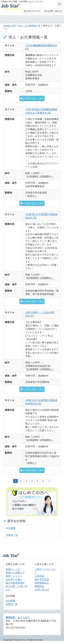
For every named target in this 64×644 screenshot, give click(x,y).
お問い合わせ (42, 590)
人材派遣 (39, 576)
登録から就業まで (15, 573)
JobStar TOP (10, 26)
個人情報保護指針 (15, 583)
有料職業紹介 (42, 583)
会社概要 (11, 528)
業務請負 (39, 586)
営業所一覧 (12, 535)
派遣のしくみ (13, 569)
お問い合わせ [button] (53, 11)
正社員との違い (14, 579)
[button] (32, 11)
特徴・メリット (14, 576)
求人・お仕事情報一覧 (30, 26)
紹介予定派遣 (42, 579)
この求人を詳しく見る (32, 98)
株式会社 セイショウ (18, 617)
